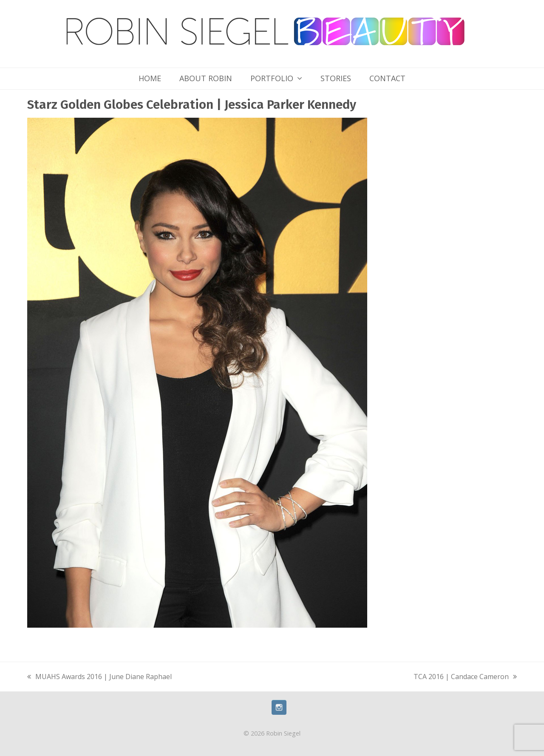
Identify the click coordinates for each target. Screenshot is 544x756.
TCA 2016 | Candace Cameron (465, 677)
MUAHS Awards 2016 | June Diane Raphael (99, 677)
